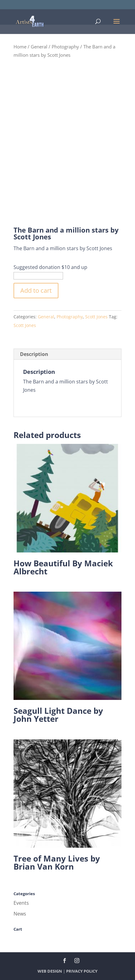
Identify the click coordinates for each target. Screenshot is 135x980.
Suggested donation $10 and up (50, 267)
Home (20, 47)
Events (21, 903)
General (39, 47)
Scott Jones (96, 317)
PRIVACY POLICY (82, 971)
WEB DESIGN (50, 971)
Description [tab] (34, 354)
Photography (65, 47)
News (20, 914)
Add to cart (36, 290)
